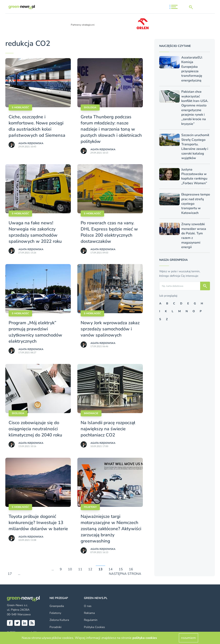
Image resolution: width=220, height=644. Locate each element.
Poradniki (55, 627)
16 (131, 569)
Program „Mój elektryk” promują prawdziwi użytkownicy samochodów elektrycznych (35, 332)
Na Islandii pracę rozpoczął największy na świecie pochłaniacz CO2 (108, 429)
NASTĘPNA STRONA (125, 574)
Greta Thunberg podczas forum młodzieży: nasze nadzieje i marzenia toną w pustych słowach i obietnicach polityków (111, 129)
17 (10, 574)
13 (100, 569)
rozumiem (188, 638)
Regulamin (91, 620)
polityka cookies (145, 638)
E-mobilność (20, 107)
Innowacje (91, 413)
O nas (88, 606)
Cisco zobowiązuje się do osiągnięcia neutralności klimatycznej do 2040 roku (35, 429)
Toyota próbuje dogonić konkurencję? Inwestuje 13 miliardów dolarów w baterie (38, 523)
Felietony (90, 507)
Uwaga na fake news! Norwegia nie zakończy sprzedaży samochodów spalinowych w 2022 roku (35, 232)
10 (70, 569)
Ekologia (90, 107)
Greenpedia (57, 606)
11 (80, 569)
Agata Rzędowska (31, 143)
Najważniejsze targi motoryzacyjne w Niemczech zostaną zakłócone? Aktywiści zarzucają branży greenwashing (111, 529)
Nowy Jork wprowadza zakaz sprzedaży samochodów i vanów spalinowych (110, 329)
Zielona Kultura (59, 620)
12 (90, 569)
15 (121, 569)
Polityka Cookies (94, 627)
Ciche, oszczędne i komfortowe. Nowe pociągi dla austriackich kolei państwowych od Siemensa (37, 126)
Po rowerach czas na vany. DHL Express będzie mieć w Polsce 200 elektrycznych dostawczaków (109, 232)
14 (111, 569)
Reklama (89, 613)
